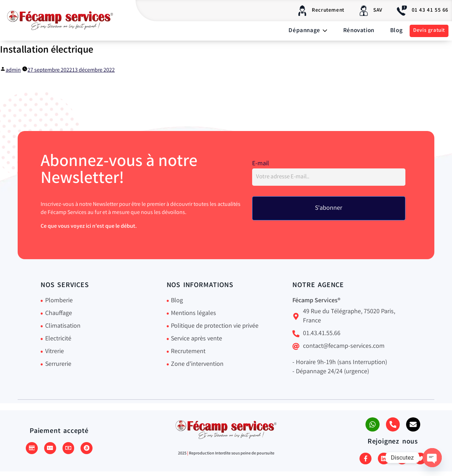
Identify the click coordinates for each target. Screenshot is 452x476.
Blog (396, 31)
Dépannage (308, 31)
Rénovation (359, 31)
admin (13, 70)
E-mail (261, 164)
